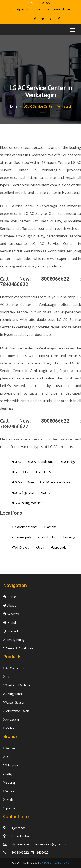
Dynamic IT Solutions (54, 863)
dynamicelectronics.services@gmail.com (41, 9)
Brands (10, 623)
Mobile (9, 728)
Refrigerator (13, 694)
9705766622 (41, 3)
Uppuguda (59, 547)
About (10, 605)
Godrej (9, 782)
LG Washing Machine (27, 503)
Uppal (40, 547)
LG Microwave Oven (55, 482)
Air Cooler (11, 720)
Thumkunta (47, 537)
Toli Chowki (21, 547)
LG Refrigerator (23, 492)
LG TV (46, 492)
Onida (8, 800)
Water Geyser (14, 702)
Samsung (11, 748)
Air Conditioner (15, 668)
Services (11, 614)
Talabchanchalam (25, 527)
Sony (8, 774)
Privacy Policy (14, 640)
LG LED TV (43, 472)
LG (6, 757)
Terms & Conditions (18, 648)
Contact (11, 631)
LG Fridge (68, 462)
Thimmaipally (22, 537)
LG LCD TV (20, 472)
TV (6, 677)
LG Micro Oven (23, 482)
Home (13, 106)
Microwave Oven (16, 711)
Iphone (9, 808)
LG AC (17, 462)
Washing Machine (17, 685)
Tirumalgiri (69, 537)
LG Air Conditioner (41, 462)
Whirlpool (11, 765)
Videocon (11, 791)
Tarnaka (50, 527)
